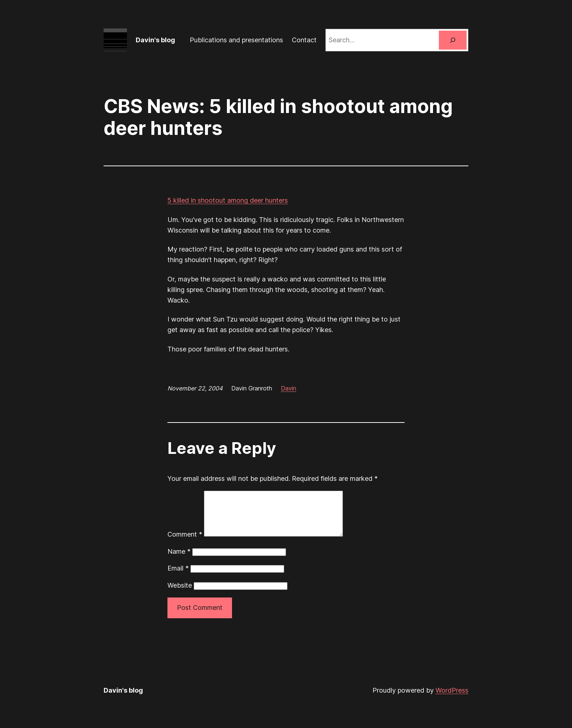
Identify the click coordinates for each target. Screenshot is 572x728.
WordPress (452, 699)
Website (180, 594)
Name (179, 560)
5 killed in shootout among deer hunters (228, 200)
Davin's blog (155, 40)
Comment (185, 543)
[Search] (453, 40)
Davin (289, 388)
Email (178, 577)
